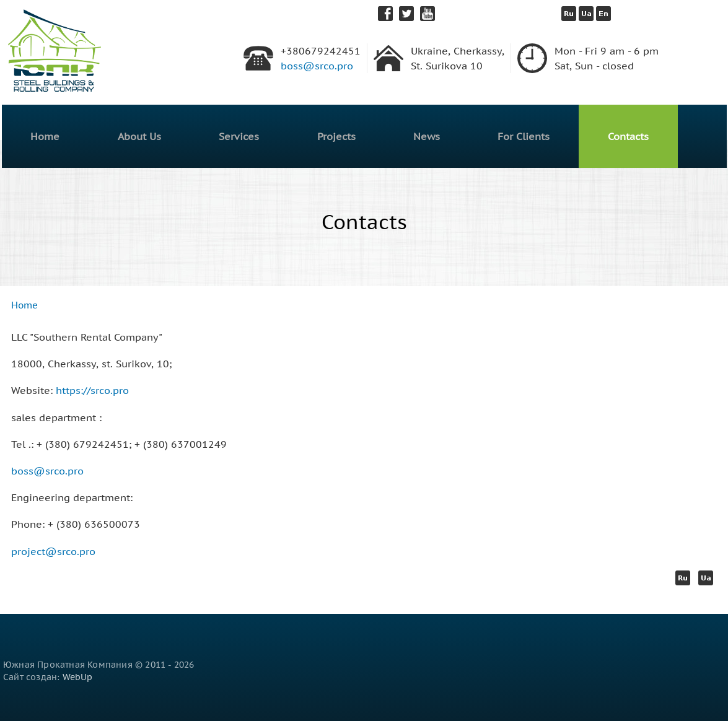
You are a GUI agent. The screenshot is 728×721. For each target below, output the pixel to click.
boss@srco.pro (317, 66)
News (427, 136)
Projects (336, 136)
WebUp (78, 677)
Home (45, 136)
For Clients (524, 136)
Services (239, 136)
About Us (139, 136)
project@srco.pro (53, 551)
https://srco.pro (92, 390)
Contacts (628, 136)
